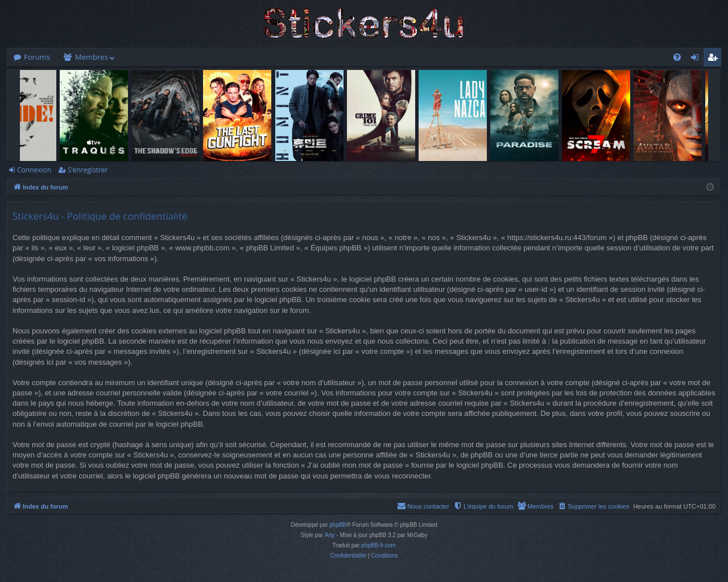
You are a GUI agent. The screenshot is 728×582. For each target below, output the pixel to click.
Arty (330, 535)
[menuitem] (677, 57)
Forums (37, 57)
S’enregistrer (88, 170)
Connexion (34, 170)
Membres (92, 57)
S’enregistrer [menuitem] (715, 59)
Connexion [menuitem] (697, 59)
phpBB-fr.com (379, 545)
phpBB (338, 525)
